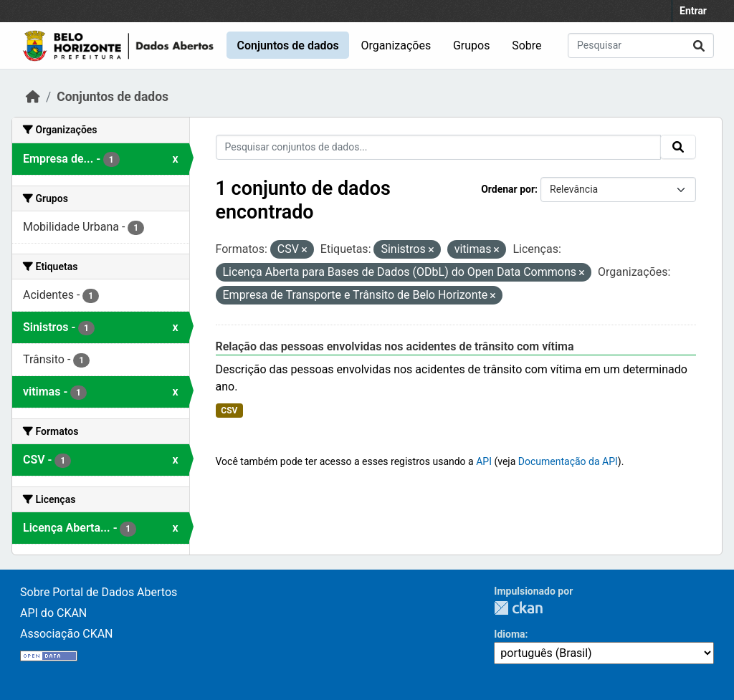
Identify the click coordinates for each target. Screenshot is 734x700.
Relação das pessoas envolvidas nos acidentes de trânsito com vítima (395, 346)
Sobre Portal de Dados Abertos (99, 592)
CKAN (518, 608)
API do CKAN (53, 613)
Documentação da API (568, 461)
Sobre (526, 45)
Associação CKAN (67, 634)
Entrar (693, 11)
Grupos (472, 45)
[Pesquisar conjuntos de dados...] (641, 45)
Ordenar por (508, 189)
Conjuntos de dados (287, 45)
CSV (229, 411)
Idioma (509, 634)
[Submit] (699, 45)
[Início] (33, 97)
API (484, 461)
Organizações (396, 45)
